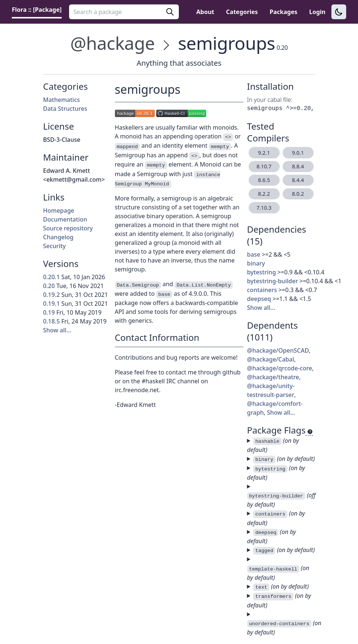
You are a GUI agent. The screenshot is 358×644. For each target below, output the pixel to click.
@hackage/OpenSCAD (278, 350)
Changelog (59, 237)
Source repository (68, 228)
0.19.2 (52, 295)
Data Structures (65, 109)
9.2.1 (264, 153)
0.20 (49, 286)
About (205, 12)
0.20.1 (52, 277)
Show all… (57, 330)
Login (317, 12)
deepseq (259, 299)
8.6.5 (264, 180)
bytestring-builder (273, 281)
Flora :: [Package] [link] (37, 10)
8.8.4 (298, 166)
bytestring (262, 272)
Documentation (65, 219)
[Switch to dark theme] (339, 12)
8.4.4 (298, 180)
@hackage (112, 43)
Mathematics (62, 100)
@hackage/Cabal (271, 359)
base (254, 254)
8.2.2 (264, 194)
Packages (284, 12)
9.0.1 (298, 153)
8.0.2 (298, 194)
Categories (242, 12)
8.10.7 (264, 166)
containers (262, 290)
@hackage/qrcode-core (280, 368)
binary (256, 263)
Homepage (59, 210)
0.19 (49, 312)
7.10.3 (264, 208)
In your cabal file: (270, 100)
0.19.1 (52, 304)
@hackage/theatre (273, 377)
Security (55, 246)
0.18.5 (52, 321)
